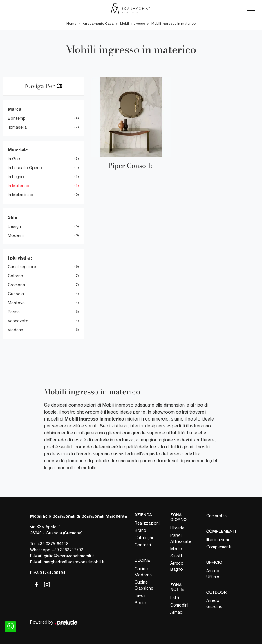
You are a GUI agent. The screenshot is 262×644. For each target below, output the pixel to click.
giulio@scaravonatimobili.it (69, 556)
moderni (16, 235)
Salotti (177, 556)
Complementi (219, 547)
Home (71, 24)
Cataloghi (144, 538)
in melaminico (21, 195)
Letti (175, 598)
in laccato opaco (25, 168)
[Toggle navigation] (251, 8)
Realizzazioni (147, 523)
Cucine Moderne (143, 572)
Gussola (16, 294)
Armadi (177, 612)
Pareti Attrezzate (181, 538)
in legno (16, 177)
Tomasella (17, 127)
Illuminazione (218, 540)
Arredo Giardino (214, 603)
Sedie (140, 603)
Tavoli (140, 595)
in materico (19, 186)
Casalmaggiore (22, 267)
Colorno (16, 276)
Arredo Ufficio (213, 574)
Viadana (16, 330)
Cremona (16, 285)
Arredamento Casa (98, 24)
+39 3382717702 (67, 550)
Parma (14, 312)
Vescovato (18, 321)
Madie (176, 549)
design (14, 226)
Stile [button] (12, 217)
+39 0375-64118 (53, 544)
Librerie (177, 528)
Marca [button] (15, 109)
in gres (15, 159)
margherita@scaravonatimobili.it (74, 562)
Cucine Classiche (144, 585)
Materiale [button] (18, 150)
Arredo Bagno (177, 566)
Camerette (216, 516)
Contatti (143, 545)
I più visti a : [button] (20, 258)
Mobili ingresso (133, 24)
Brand (140, 530)
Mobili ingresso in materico (174, 24)
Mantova (16, 303)
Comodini (179, 605)
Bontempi (17, 118)
